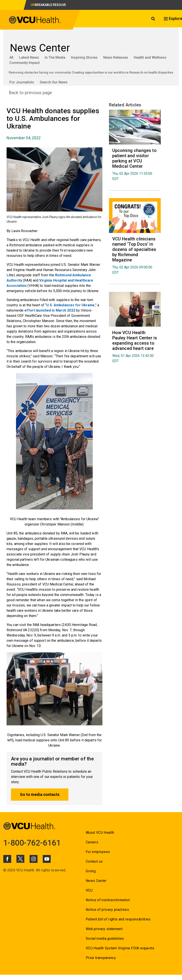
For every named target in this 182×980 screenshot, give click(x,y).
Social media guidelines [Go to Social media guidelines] (105, 939)
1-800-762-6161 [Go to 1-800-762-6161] (32, 843)
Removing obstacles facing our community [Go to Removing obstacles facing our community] (40, 72)
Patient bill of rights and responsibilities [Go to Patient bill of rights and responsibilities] (118, 919)
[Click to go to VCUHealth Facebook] (7, 859)
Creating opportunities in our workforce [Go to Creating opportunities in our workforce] (100, 72)
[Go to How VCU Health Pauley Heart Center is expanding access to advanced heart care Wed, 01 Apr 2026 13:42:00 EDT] (135, 346)
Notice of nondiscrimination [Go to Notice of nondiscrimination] (108, 900)
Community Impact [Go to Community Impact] (25, 63)
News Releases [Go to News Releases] (116, 57)
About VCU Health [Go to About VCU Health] (100, 833)
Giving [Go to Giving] (91, 871)
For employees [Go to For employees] (98, 852)
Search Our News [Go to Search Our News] (54, 82)
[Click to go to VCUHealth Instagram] (34, 859)
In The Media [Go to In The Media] (55, 57)
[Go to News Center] (91, 48)
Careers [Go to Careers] (92, 842)
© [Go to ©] (5, 870)
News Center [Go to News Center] (96, 881)
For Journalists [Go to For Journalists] (22, 82)
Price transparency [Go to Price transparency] (101, 958)
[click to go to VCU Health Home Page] (35, 21)
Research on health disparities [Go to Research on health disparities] (151, 72)
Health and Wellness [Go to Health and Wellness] (150, 57)
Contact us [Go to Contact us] (94, 861)
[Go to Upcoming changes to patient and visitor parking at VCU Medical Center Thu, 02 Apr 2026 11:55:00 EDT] (135, 164)
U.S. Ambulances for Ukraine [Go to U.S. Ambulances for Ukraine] (70, 305)
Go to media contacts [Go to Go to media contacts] (40, 794)
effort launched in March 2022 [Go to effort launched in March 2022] (50, 310)
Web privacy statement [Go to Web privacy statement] (104, 929)
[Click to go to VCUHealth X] (20, 859)
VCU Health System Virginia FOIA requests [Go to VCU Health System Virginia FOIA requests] (120, 948)
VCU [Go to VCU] (89, 890)
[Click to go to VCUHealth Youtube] (47, 859)
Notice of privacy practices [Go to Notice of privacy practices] (107, 910)
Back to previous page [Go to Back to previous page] (30, 93)
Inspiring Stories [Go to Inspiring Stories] (84, 57)
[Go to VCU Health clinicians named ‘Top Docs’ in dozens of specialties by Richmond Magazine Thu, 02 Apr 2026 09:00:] (135, 255)
